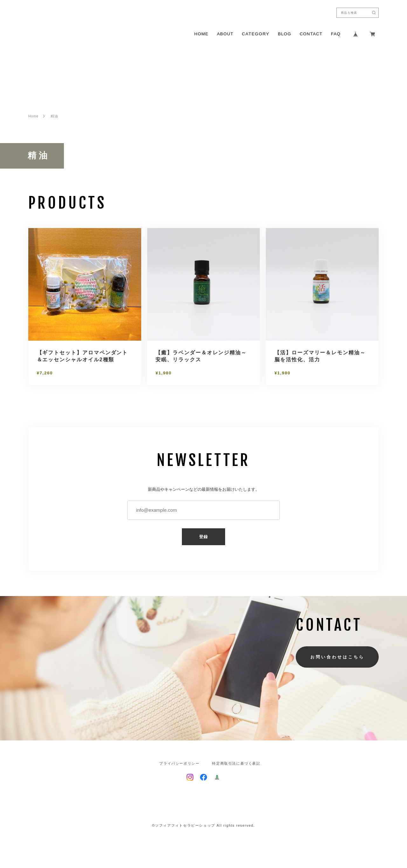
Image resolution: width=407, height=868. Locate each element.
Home (33, 116)
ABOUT (225, 34)
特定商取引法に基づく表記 (236, 764)
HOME (201, 34)
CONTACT (311, 34)
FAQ (336, 34)
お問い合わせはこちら (337, 657)
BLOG (285, 34)
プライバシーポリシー (179, 764)
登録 (204, 537)
